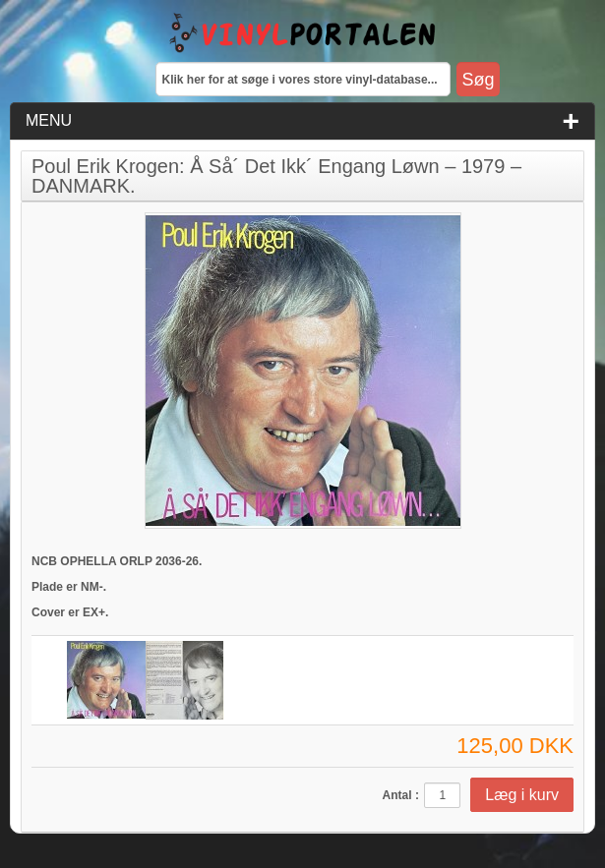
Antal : (401, 795)
